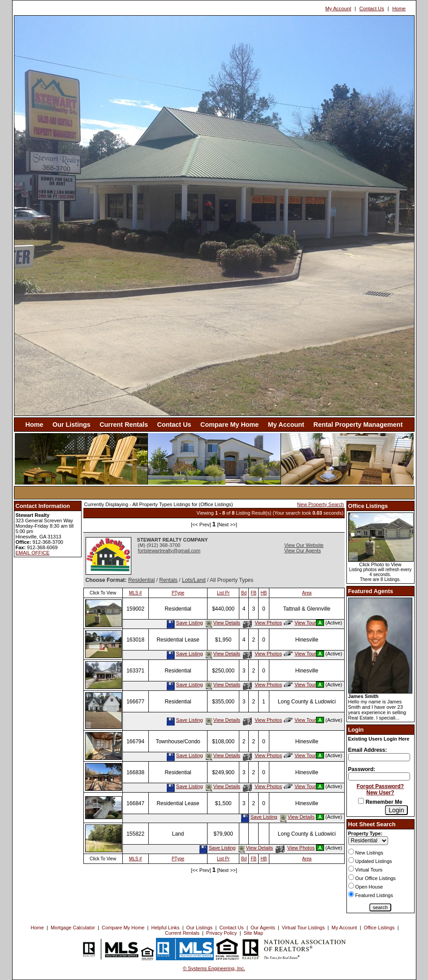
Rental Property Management (358, 425)
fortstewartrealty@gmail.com (169, 551)
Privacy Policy (221, 933)
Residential (141, 580)
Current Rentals (124, 425)
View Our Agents (303, 551)
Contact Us (372, 9)
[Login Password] (379, 776)
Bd (244, 593)
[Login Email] (379, 757)
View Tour (300, 623)
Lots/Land (194, 580)
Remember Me (380, 802)
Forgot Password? (380, 786)
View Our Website (304, 545)
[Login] (396, 810)
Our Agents (263, 928)
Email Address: (368, 750)
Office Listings (379, 928)
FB (253, 593)
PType (178, 593)
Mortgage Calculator (73, 928)
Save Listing (185, 623)
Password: (362, 769)
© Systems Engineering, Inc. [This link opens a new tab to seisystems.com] (214, 968)
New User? (380, 793)
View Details (222, 623)
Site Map (253, 933)
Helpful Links (166, 928)
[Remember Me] (361, 801)
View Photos (262, 623)
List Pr (223, 593)
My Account (338, 9)
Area (307, 593)
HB (264, 593)
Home (399, 9)
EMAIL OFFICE (33, 553)
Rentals (168, 580)
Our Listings (71, 425)
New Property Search (321, 504)
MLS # (136, 593)
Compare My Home (229, 425)
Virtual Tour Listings (303, 928)
